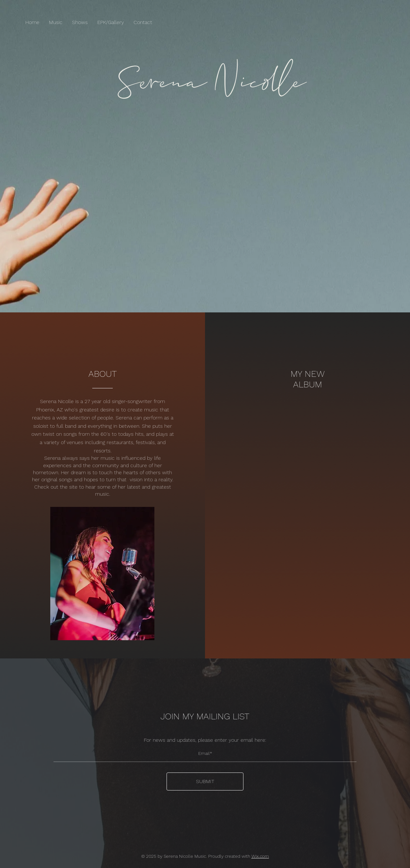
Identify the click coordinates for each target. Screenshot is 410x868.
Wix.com (260, 856)
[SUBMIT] (205, 781)
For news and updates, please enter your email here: (205, 740)
